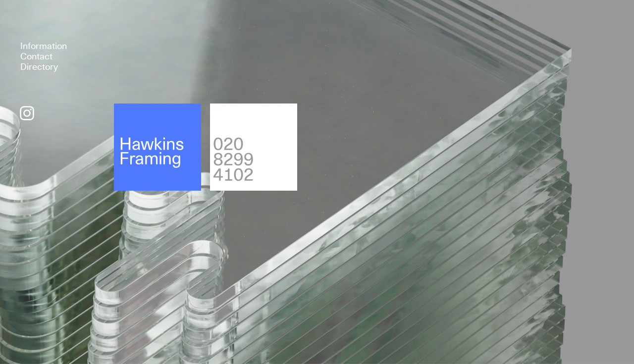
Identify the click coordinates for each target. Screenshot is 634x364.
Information (44, 46)
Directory (39, 67)
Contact (36, 56)
